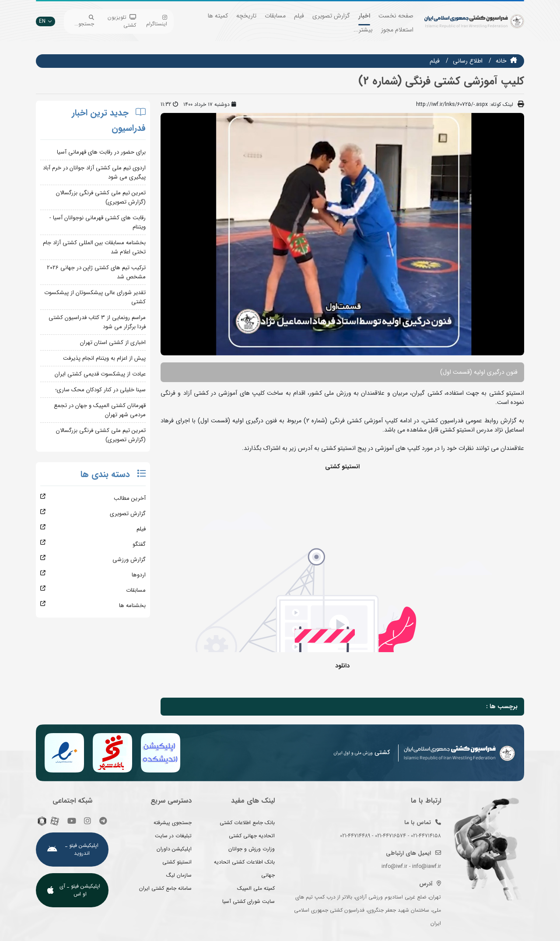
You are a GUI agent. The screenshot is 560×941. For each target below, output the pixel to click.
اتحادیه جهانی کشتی (252, 836)
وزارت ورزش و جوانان (252, 849)
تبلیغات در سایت (173, 836)
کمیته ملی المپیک (256, 888)
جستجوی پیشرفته (173, 823)
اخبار (364, 16)
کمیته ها (218, 16)
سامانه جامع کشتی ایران (165, 888)
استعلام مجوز (397, 30)
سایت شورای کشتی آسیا (248, 901)
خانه (501, 61)
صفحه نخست (396, 16)
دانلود (342, 666)
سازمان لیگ (179, 875)
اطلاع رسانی (468, 61)
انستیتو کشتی (177, 862)
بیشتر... (363, 30)
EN (45, 21)
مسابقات (275, 16)
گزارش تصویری (331, 16)
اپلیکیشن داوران (174, 849)
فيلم (435, 61)
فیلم (299, 16)
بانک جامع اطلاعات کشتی (247, 823)
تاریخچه (246, 16)
